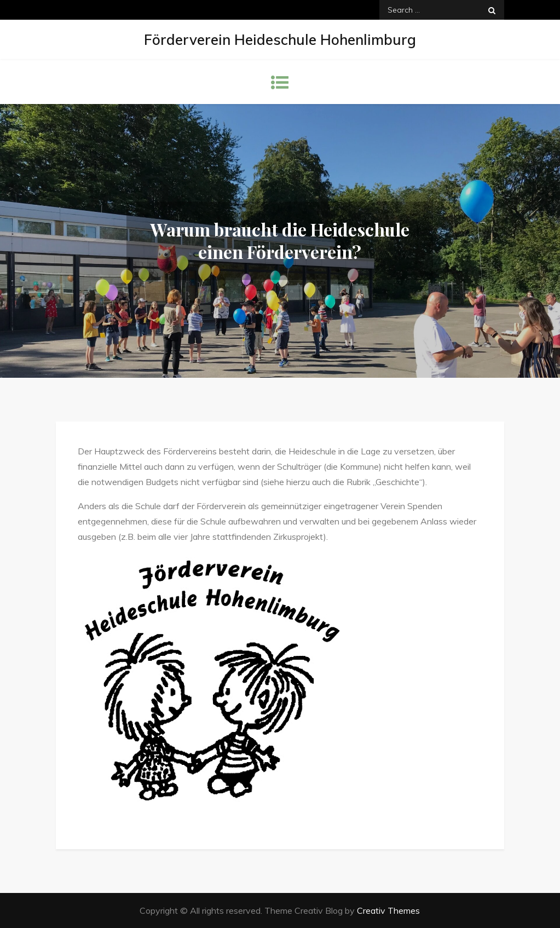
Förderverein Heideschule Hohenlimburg (280, 40)
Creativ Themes (388, 910)
